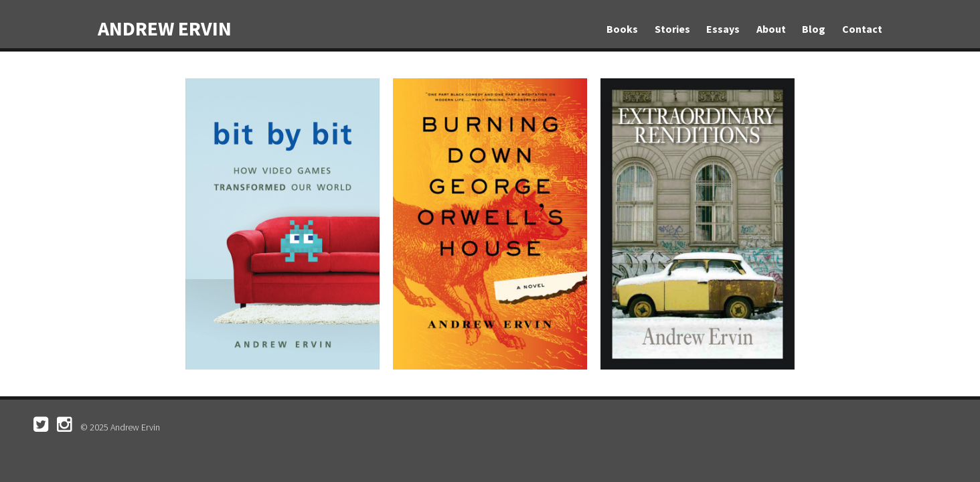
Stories (672, 29)
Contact (862, 29)
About (771, 29)
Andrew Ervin (165, 28)
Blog (814, 29)
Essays (723, 29)
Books (622, 29)
